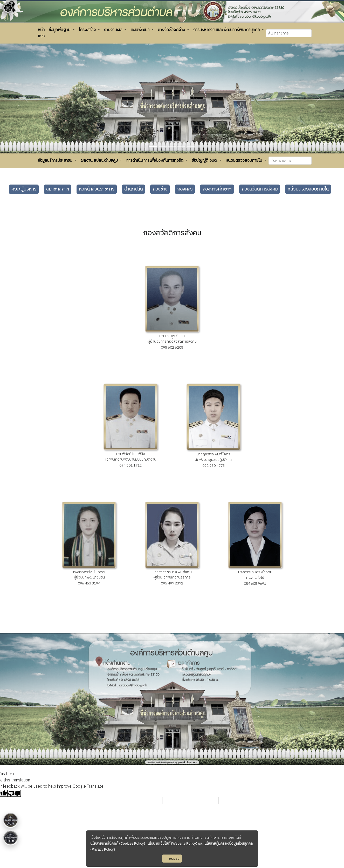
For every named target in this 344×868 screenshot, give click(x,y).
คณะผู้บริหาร (24, 189)
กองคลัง (185, 189)
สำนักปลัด (133, 189)
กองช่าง (160, 189)
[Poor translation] (14, 793)
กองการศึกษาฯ (217, 189)
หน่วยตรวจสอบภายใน (308, 189)
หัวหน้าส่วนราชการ (97, 189)
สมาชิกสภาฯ (58, 189)
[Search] (289, 33)
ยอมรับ (172, 859)
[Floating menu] (8, 109)
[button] (41, 33)
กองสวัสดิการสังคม (260, 189)
